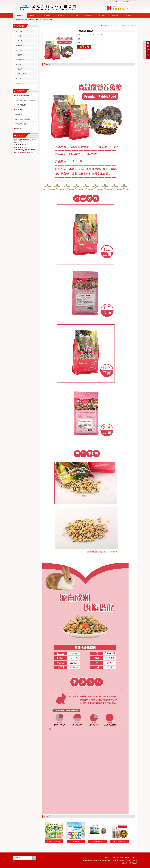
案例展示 (88, 15)
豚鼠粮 (20, 41)
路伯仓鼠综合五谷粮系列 (23, 119)
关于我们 (114, 857)
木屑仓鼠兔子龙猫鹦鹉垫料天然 (25, 100)
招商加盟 (47, 15)
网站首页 (20, 15)
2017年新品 (22, 83)
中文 (118, 1)
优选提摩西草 (20, 110)
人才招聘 (102, 15)
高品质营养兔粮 (131, 26)
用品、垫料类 (22, 74)
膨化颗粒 (21, 60)
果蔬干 (20, 64)
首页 (112, 26)
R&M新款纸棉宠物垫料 (22, 96)
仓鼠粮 (20, 31)
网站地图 (128, 857)
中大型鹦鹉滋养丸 (21, 105)
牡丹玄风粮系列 (20, 129)
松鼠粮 (20, 46)
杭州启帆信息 (133, 863)
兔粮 (20, 36)
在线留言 (129, 15)
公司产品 (74, 15)
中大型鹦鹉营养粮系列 (22, 124)
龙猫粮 (20, 50)
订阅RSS (134, 857)
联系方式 (115, 15)
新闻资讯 (61, 15)
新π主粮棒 (19, 114)
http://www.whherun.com (26, 152)
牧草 (20, 79)
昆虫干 (20, 69)
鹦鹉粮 (20, 55)
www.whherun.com (99, 860)
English (126, 1)
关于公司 (33, 15)
